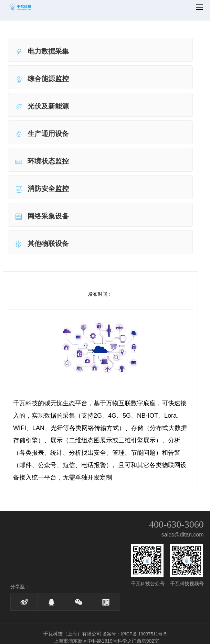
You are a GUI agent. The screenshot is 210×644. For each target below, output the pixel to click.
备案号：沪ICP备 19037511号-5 (135, 634)
